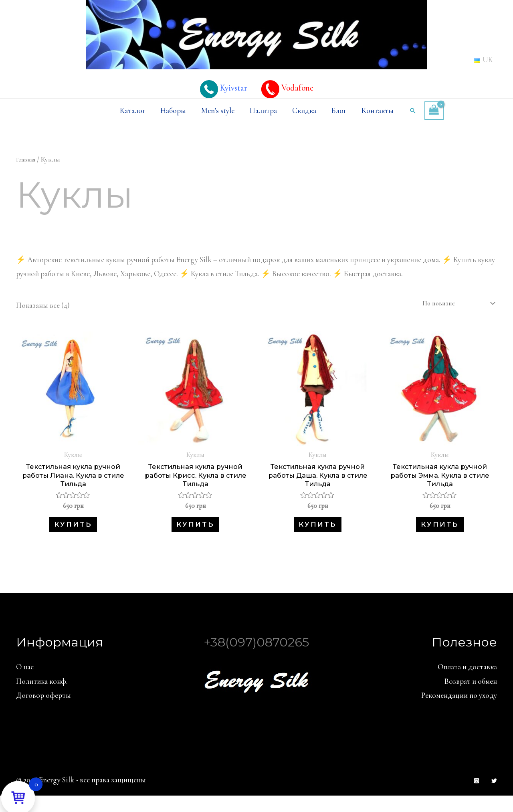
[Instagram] (477, 797)
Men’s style (218, 110)
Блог (339, 110)
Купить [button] (73, 536)
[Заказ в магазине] (451, 304)
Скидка (304, 110)
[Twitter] (494, 797)
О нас (25, 683)
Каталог (132, 110)
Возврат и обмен (471, 697)
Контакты (378, 110)
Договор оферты (43, 711)
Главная (27, 159)
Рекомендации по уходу (459, 711)
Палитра (263, 110)
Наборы (173, 110)
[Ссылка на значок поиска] (413, 111)
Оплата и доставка (467, 683)
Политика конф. (42, 697)
